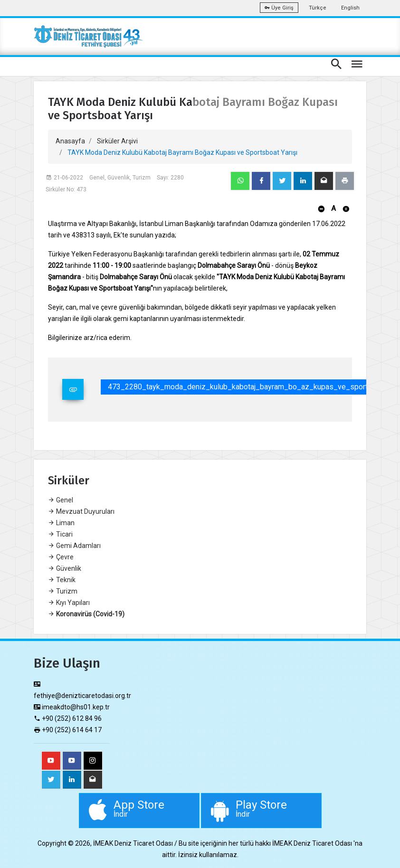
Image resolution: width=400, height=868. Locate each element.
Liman (61, 523)
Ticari (60, 534)
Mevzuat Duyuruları (81, 511)
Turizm (63, 591)
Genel (61, 500)
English (350, 8)
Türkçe (318, 8)
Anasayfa (70, 141)
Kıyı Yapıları (69, 603)
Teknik (62, 580)
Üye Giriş (279, 8)
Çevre (61, 557)
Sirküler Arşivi (117, 141)
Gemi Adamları (74, 546)
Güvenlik (65, 568)
